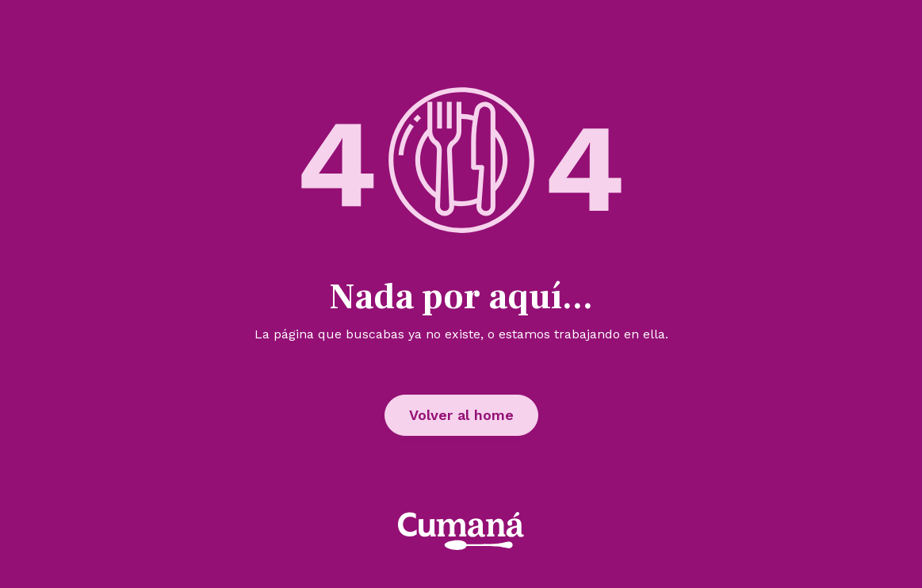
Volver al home (461, 415)
